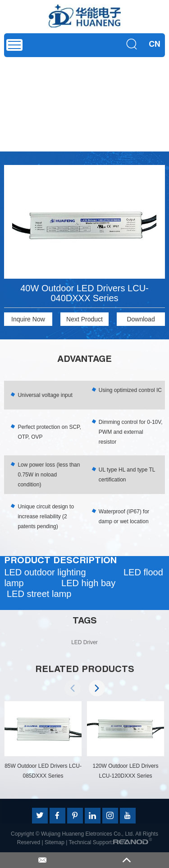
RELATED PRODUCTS (85, 670)
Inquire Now (28, 319)
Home (14, 94)
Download (141, 319)
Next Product (84, 319)
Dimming (133, 94)
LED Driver (71, 94)
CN (155, 45)
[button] (97, 688)
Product (39, 94)
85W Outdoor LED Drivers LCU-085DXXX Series (43, 771)
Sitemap (55, 842)
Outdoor (103, 94)
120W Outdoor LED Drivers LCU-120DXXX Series (126, 771)
